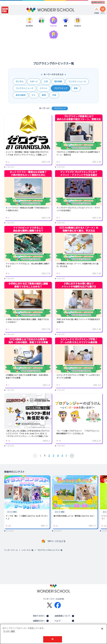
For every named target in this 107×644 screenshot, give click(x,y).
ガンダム (20, 82)
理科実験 (58, 82)
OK (53, 639)
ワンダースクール (11, 550)
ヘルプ (57, 621)
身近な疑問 (21, 95)
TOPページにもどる (56, 541)
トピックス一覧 (27, 550)
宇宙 (54, 95)
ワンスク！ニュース (77, 82)
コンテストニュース (24, 88)
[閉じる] (102, 629)
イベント (43, 88)
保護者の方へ (39, 621)
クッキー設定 (9, 631)
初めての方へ (39, 616)
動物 (44, 95)
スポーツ (34, 82)
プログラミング (61, 88)
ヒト (34, 95)
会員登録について (62, 616)
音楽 (76, 88)
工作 (46, 82)
